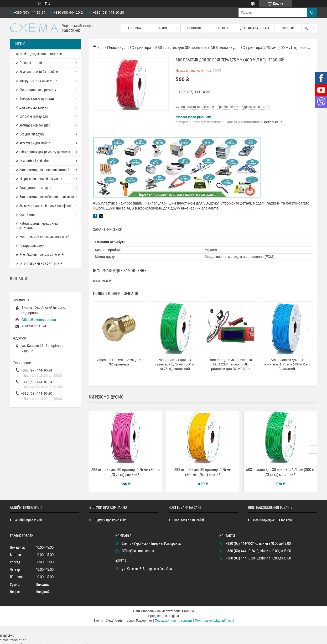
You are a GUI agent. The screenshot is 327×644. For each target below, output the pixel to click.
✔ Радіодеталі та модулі (33, 188)
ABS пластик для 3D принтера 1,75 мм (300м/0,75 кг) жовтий (203, 472)
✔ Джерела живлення (32, 108)
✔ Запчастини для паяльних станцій (42, 170)
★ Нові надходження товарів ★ (39, 54)
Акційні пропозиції (29, 520)
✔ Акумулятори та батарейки (37, 72)
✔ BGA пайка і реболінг (32, 161)
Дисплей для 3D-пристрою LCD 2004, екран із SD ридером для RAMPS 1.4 (231, 364)
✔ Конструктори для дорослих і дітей (42, 237)
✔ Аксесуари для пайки (33, 143)
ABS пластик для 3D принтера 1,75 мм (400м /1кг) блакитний (287, 364)
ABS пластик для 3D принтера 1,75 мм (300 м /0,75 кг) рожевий (126, 472)
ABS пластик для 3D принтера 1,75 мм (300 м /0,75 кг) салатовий (175, 364)
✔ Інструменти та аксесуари (37, 81)
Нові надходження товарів (272, 520)
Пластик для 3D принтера (129, 48)
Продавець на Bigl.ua (163, 616)
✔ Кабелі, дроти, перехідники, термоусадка (37, 226)
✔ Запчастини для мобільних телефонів (45, 197)
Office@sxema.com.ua (39, 320)
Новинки (194, 28)
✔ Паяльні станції (29, 63)
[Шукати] (312, 13)
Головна (134, 28)
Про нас (288, 28)
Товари (162, 28)
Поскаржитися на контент (174, 621)
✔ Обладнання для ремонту (36, 90)
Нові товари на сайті (189, 520)
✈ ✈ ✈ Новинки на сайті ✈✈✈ (39, 264)
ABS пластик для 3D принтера (181, 48)
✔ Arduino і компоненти (33, 125)
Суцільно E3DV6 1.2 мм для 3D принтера (119, 362)
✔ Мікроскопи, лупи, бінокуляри (39, 179)
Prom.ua (188, 611)
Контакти (222, 28)
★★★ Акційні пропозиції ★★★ (40, 255)
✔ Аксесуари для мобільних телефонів (44, 206)
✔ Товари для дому (30, 246)
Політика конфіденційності (214, 621)
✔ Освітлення (25, 215)
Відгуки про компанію (110, 520)
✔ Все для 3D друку (30, 134)
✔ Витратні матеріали (32, 117)
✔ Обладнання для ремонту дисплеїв (43, 152)
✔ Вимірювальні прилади (35, 99)
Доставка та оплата (255, 28)
